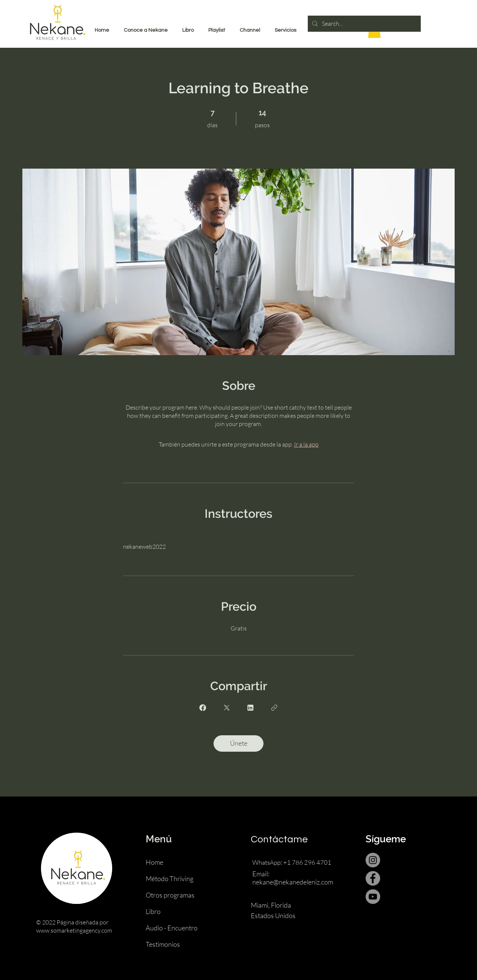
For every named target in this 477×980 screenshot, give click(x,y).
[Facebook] (373, 878)
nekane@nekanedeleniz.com (293, 882)
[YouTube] (373, 897)
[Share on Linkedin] (250, 708)
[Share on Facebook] (203, 708)
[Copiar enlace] (274, 708)
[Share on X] (227, 708)
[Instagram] (373, 860)
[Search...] (364, 24)
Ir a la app (306, 444)
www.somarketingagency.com (74, 930)
